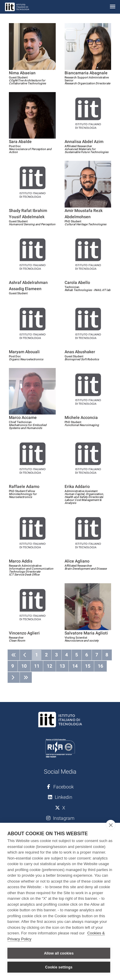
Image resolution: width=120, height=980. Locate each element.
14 (75, 666)
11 (37, 666)
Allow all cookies (59, 953)
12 (49, 666)
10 (24, 666)
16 (100, 666)
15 (88, 666)
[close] (111, 825)
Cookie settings (59, 967)
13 (62, 666)
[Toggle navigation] (113, 7)
